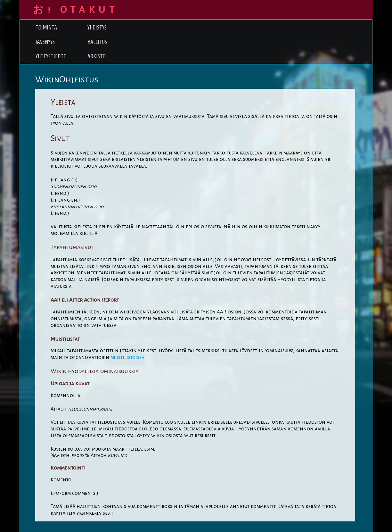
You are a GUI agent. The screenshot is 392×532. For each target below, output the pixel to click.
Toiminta (46, 27)
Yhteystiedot (51, 56)
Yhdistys (97, 27)
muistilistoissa (127, 357)
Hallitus (97, 42)
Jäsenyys (45, 42)
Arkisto (97, 56)
